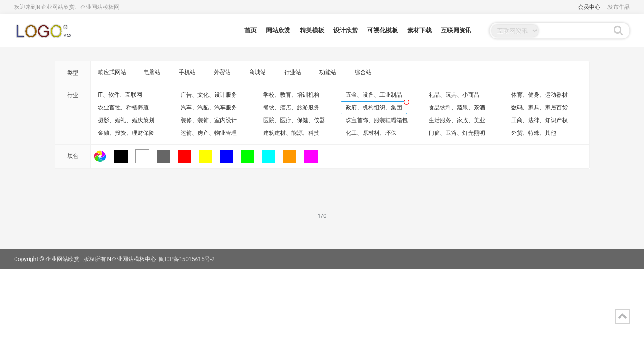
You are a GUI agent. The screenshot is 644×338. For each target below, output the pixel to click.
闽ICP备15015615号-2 (187, 259)
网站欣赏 (278, 30)
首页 (250, 30)
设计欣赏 (346, 30)
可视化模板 (383, 30)
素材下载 (419, 30)
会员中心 (589, 7)
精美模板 (312, 30)
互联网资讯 (456, 30)
